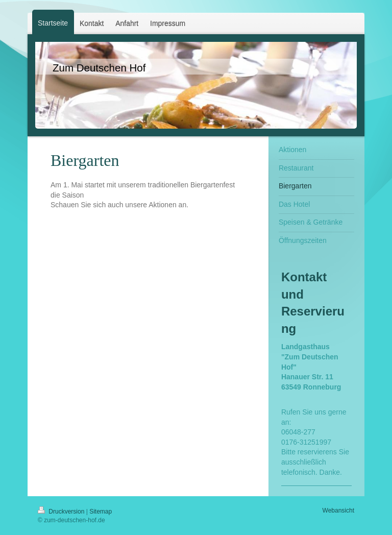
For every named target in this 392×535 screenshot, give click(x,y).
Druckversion (62, 512)
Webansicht (338, 510)
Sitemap (101, 512)
